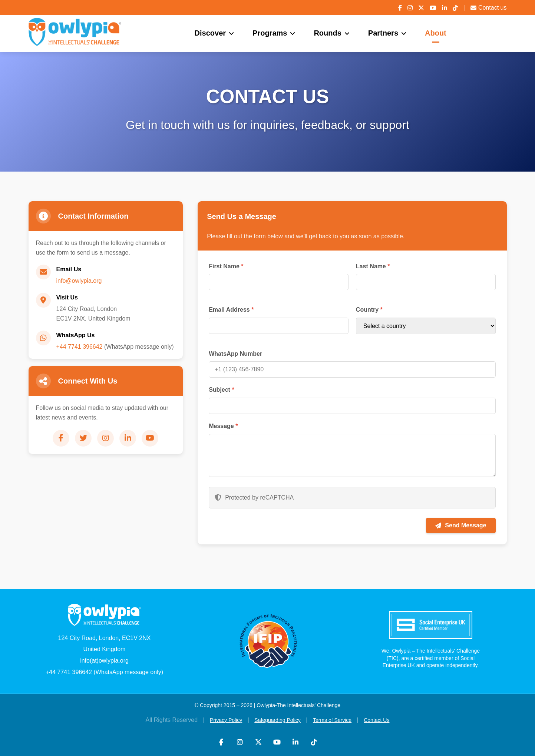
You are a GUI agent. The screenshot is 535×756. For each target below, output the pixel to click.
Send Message (461, 525)
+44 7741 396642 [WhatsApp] (69, 672)
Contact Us (377, 720)
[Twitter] (83, 438)
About (436, 33)
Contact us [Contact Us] (488, 8)
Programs (270, 33)
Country (369, 310)
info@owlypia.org (79, 281)
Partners (383, 33)
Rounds (327, 33)
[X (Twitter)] (421, 8)
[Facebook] (400, 8)
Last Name (373, 266)
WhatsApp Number (235, 354)
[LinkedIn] (445, 8)
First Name (226, 266)
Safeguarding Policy (278, 720)
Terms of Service (332, 720)
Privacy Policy (226, 720)
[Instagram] (410, 8)
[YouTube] (433, 8)
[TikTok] (455, 8)
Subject (221, 390)
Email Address (231, 310)
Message (223, 426)
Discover (210, 33)
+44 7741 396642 (80, 347)
